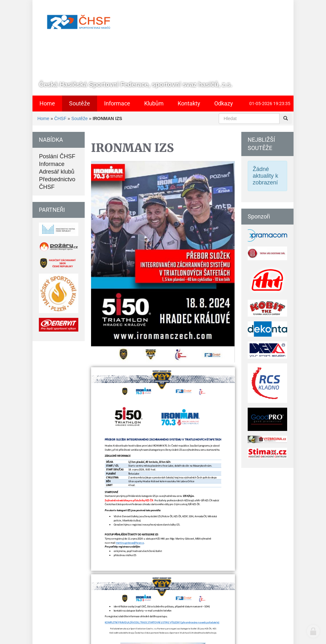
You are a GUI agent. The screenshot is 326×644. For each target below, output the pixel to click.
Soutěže (79, 118)
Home (43, 118)
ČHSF (60, 118)
